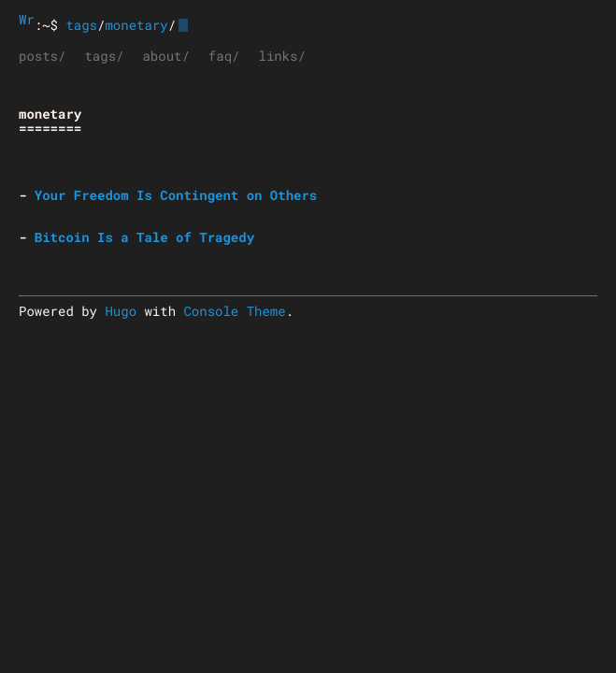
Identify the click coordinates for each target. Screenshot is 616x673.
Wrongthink (27, 19)
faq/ (224, 56)
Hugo (121, 311)
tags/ (104, 56)
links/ (281, 56)
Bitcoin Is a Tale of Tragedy (144, 237)
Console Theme (234, 311)
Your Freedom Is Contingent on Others (176, 195)
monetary (136, 25)
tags (81, 25)
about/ (165, 56)
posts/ (42, 56)
